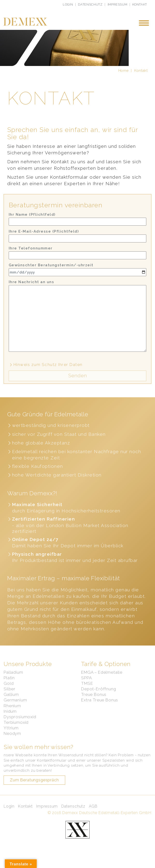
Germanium (15, 707)
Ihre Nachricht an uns (77, 323)
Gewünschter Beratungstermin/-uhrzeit (77, 277)
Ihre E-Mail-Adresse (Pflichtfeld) (77, 242)
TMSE (87, 691)
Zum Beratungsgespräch (34, 787)
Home (123, 78)
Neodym (12, 741)
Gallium (11, 702)
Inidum (10, 718)
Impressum (118, 4)
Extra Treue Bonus (100, 707)
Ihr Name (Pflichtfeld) (77, 226)
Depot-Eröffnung (99, 696)
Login (68, 4)
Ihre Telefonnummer (77, 259)
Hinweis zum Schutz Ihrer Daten (46, 372)
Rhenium (12, 713)
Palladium (13, 679)
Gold (9, 691)
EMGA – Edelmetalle (102, 679)
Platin (9, 685)
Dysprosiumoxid (20, 724)
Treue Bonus (94, 702)
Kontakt (140, 4)
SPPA (86, 685)
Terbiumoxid (16, 730)
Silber (10, 696)
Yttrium (11, 735)
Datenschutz (90, 4)
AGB (93, 814)
